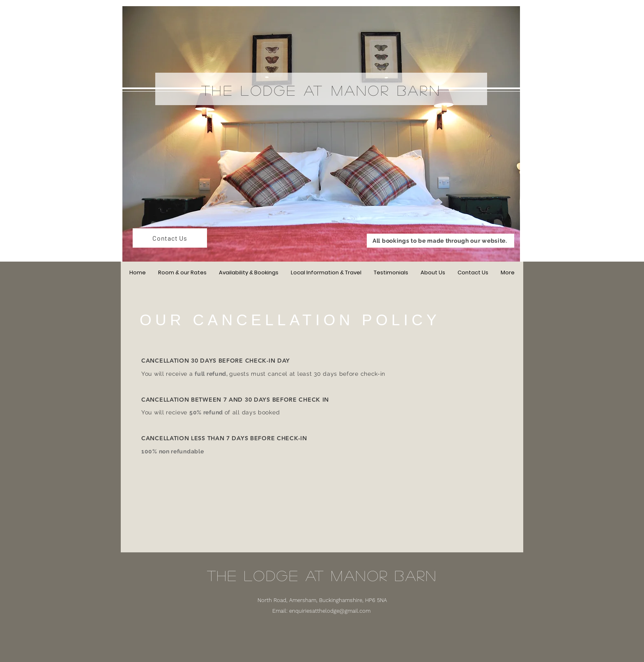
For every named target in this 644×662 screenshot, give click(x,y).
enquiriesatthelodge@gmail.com (330, 611)
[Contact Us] (170, 238)
